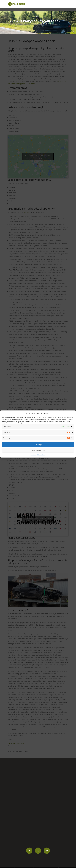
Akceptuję (38, 444)
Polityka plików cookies (38, 455)
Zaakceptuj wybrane (38, 450)
